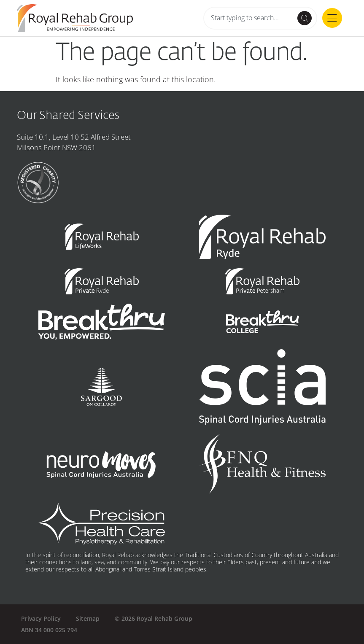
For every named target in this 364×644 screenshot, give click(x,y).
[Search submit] (305, 18)
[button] (332, 19)
